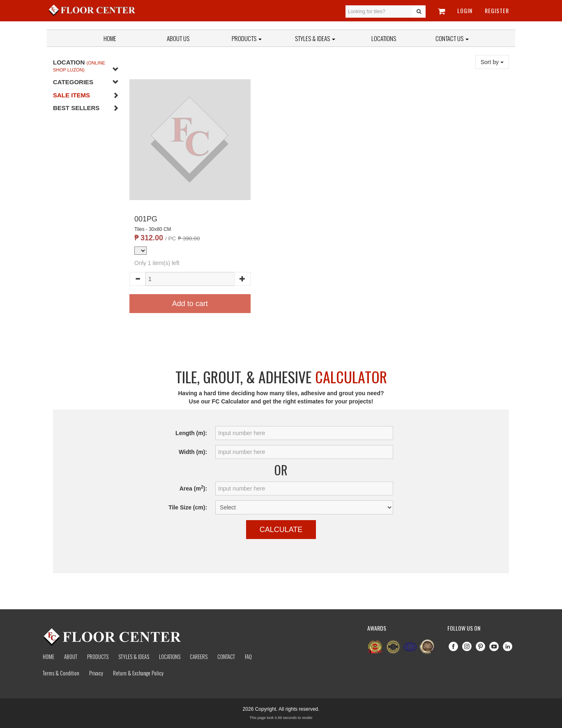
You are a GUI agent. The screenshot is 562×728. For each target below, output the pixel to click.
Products (247, 38)
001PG (146, 219)
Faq (248, 657)
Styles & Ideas (134, 657)
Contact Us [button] (452, 38)
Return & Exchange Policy (138, 673)
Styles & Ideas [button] (315, 38)
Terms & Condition (61, 673)
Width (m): (193, 452)
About (71, 657)
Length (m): (191, 433)
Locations (384, 38)
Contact (226, 657)
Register (497, 10)
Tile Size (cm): (188, 507)
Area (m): (193, 488)
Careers (199, 657)
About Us (178, 38)
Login (465, 10)
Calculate (281, 530)
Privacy (96, 673)
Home (110, 38)
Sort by (492, 62)
